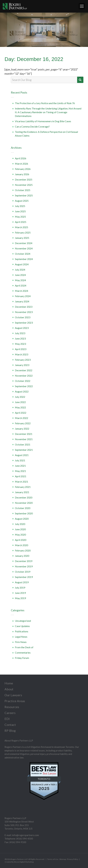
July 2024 (20, 270)
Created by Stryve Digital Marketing (19, 862)
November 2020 (24, 503)
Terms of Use (53, 859)
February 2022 (23, 423)
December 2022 (24, 370)
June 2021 (20, 466)
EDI (7, 719)
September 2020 (24, 513)
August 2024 (22, 264)
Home (9, 683)
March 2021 (21, 482)
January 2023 (22, 365)
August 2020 (22, 519)
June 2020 (20, 529)
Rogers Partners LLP (19, 859)
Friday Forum (22, 658)
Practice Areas (15, 701)
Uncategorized (23, 621)
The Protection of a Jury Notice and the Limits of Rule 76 (45, 103)
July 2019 (20, 588)
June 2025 (20, 211)
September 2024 (24, 259)
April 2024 (21, 285)
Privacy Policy (73, 859)
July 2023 (20, 333)
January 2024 (22, 301)
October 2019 (23, 572)
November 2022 (24, 376)
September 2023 (24, 323)
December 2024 (24, 243)
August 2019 (22, 582)
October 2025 (23, 190)
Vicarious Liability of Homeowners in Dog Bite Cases (43, 121)
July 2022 (20, 397)
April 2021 (21, 476)
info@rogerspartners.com (25, 835)
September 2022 (24, 386)
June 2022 (20, 402)
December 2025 (24, 179)
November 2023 (24, 312)
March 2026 (21, 164)
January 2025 (22, 238)
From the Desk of (24, 647)
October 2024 (23, 254)
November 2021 (24, 439)
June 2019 (20, 593)
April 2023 (21, 349)
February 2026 (23, 169)
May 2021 (20, 471)
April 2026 (21, 158)
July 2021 (20, 460)
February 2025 (23, 232)
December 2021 (24, 434)
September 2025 (24, 195)
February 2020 (23, 550)
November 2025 (24, 185)
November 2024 (24, 248)
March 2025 (21, 227)
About (9, 689)
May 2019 (20, 598)
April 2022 (21, 413)
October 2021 (23, 444)
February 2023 (23, 360)
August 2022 (22, 391)
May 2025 (20, 217)
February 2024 (23, 296)
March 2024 (21, 291)
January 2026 (22, 174)
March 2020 (21, 545)
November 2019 (24, 566)
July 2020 (20, 524)
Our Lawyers (13, 695)
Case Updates (22, 626)
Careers (10, 713)
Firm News (21, 642)
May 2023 (20, 344)
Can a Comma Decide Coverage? (32, 126)
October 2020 (23, 508)
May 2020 (20, 535)
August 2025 (22, 201)
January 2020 (22, 556)
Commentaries (23, 653)
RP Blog (10, 731)
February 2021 (23, 487)
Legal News (21, 637)
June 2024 (20, 275)
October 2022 (23, 381)
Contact (10, 725)
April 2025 (21, 222)
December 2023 (24, 307)
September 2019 (24, 577)
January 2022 (22, 429)
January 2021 (22, 492)
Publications (22, 631)
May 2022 (20, 407)
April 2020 (21, 540)
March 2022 (21, 418)
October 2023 (23, 317)
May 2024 (20, 280)
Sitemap (63, 859)
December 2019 (24, 561)
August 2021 (22, 455)
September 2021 (24, 450)
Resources (12, 707)
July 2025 (20, 206)
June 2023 (20, 338)
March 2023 (21, 354)
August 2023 (22, 328)
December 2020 (24, 497)
